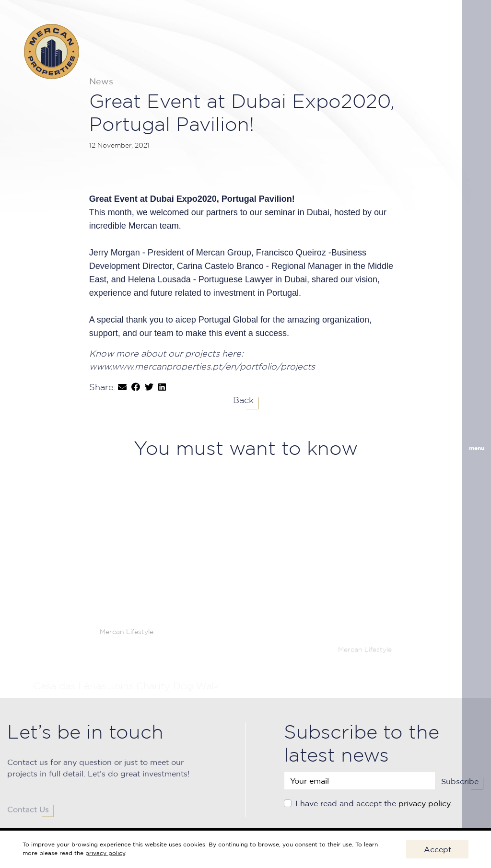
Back (243, 401)
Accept (438, 849)
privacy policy (424, 811)
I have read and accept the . (374, 811)
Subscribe (460, 789)
